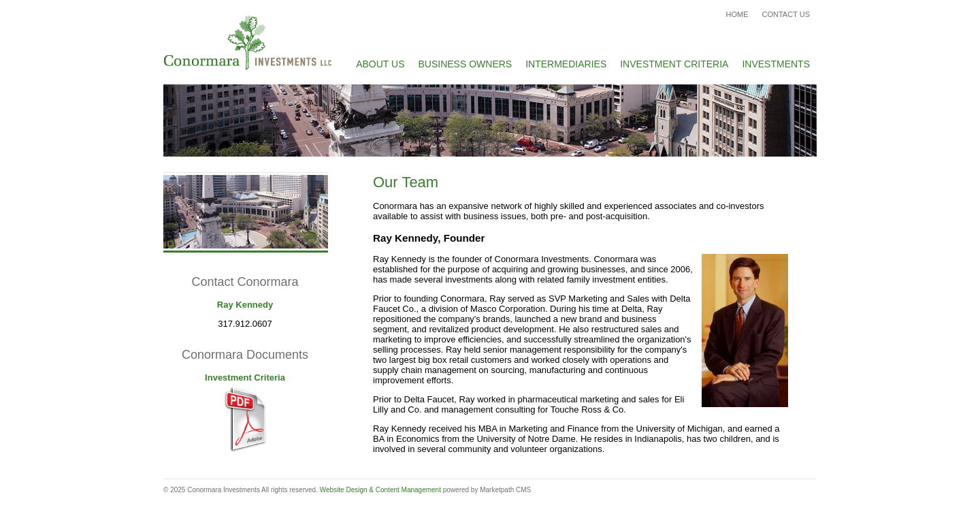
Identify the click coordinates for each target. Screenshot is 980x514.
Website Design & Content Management (380, 490)
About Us (380, 64)
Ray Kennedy (245, 305)
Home (737, 14)
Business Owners (465, 64)
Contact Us (786, 14)
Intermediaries (566, 64)
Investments (776, 64)
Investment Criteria (674, 64)
